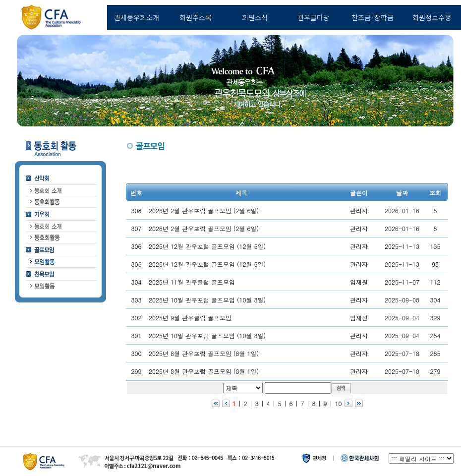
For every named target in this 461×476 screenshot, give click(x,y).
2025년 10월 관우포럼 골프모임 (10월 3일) (207, 300)
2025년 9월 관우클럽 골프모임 (190, 318)
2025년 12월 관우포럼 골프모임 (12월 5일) (207, 246)
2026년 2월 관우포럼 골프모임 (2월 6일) (204, 210)
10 (339, 403)
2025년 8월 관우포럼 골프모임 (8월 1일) (204, 353)
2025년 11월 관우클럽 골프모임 (192, 282)
